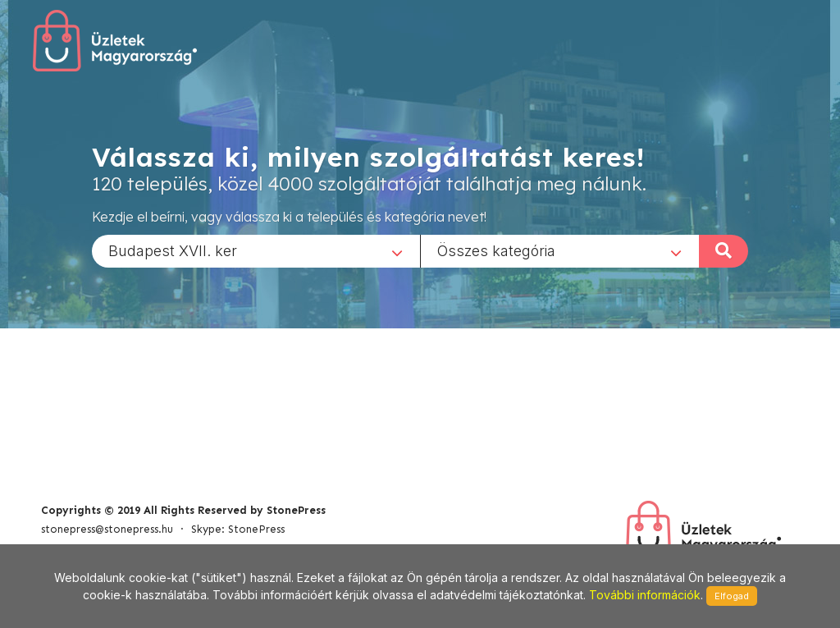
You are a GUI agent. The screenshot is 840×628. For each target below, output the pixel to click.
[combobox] (256, 250)
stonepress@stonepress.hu (107, 529)
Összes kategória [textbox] (496, 250)
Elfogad (732, 596)
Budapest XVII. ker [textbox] (173, 250)
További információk (645, 595)
